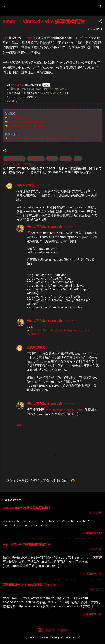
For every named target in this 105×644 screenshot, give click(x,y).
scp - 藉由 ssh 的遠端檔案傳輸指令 (27, 544)
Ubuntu (66, 158)
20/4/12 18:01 (43, 185)
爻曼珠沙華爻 (26, 185)
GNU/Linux (36, 158)
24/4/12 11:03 (70, 404)
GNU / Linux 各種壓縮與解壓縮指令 (27, 508)
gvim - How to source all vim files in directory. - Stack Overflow (43, 138)
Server (52, 158)
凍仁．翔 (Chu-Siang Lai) (44, 227)
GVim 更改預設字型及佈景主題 (25, 122)
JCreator (28, 38)
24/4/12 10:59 (53, 348)
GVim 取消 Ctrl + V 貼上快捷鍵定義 (28, 126)
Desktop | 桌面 (14, 158)
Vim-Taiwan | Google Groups (65, 410)
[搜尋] (100, 7)
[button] (100, 22)
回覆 (19, 425)
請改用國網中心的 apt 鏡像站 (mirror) (29, 585)
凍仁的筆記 (25, 6)
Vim (5, 38)
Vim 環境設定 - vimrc (19, 118)
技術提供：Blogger (53, 630)
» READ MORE (93, 533)
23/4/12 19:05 (70, 227)
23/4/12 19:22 (70, 321)
